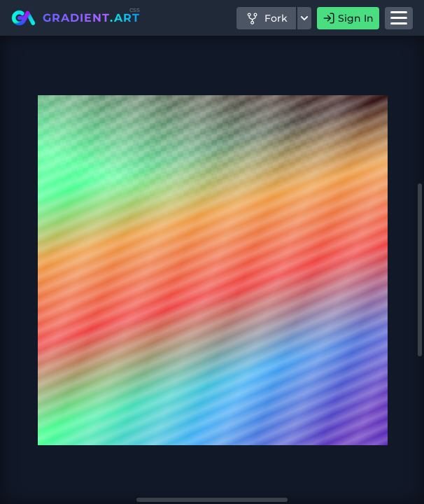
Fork (266, 18)
